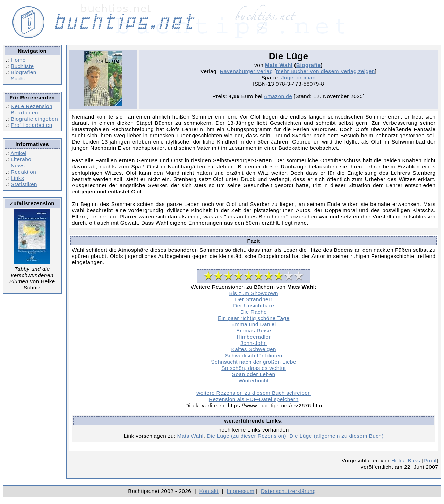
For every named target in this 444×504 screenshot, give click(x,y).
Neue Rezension (32, 106)
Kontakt (209, 491)
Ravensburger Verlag (246, 71)
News (18, 166)
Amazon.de (278, 96)
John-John (254, 343)
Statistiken (24, 184)
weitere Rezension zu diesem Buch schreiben (254, 393)
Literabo (21, 159)
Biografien (24, 72)
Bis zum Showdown (254, 293)
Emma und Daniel (254, 324)
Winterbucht (254, 380)
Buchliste (22, 66)
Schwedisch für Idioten (254, 355)
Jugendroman (298, 77)
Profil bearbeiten (32, 125)
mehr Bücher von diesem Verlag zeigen (326, 71)
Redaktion (23, 172)
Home (18, 60)
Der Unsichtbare (254, 306)
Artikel (18, 153)
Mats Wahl (279, 65)
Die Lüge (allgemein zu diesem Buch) (337, 436)
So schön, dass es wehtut (254, 368)
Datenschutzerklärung (288, 491)
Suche (19, 79)
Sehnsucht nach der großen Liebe (254, 362)
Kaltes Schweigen (253, 349)
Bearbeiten (24, 112)
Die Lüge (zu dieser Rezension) (246, 436)
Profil (430, 460)
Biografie (309, 65)
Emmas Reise (254, 331)
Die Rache (254, 312)
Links (17, 178)
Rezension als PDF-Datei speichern (254, 399)
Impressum (240, 491)
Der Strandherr (254, 299)
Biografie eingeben (34, 119)
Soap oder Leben (254, 374)
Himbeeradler (254, 337)
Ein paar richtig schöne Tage (254, 318)
